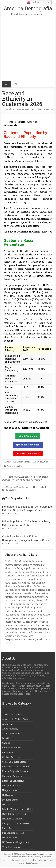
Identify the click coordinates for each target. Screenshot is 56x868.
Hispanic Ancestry (12, 790)
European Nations (12, 785)
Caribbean (8, 752)
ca (3, 514)
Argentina (8, 724)
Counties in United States (16, 767)
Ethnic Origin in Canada (15, 771)
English (33, 2)
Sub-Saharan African (13, 833)
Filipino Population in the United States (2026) (24, 488)
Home (17, 109)
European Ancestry (12, 776)
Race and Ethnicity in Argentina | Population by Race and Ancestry (26, 478)
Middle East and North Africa (18, 809)
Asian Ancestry (10, 729)
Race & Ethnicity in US (14, 814)
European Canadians (13, 781)
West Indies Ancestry (13, 847)
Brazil (6, 738)
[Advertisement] (28, 50)
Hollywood (8, 795)
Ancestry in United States (16, 719)
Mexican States (10, 800)
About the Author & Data (18, 462)
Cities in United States (14, 762)
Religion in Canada (12, 819)
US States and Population (16, 842)
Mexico (6, 804)
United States (10, 838)
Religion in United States (16, 823)
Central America (27, 122)
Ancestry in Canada (12, 714)
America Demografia (28, 9)
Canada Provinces (12, 748)
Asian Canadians (11, 733)
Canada (6, 743)
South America (10, 828)
